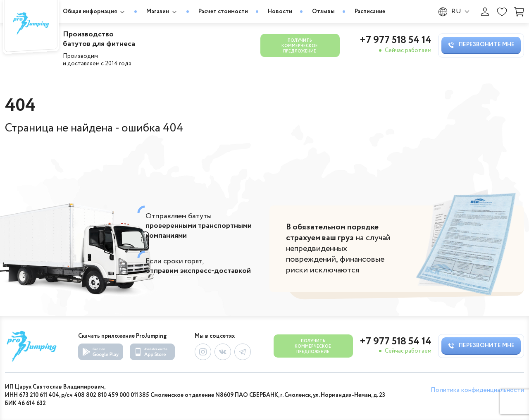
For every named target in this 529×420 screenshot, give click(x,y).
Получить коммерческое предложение (300, 46)
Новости (280, 12)
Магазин (162, 12)
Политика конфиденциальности (477, 390)
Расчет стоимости (223, 12)
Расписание (370, 12)
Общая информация (95, 12)
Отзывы (323, 12)
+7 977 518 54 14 (396, 41)
